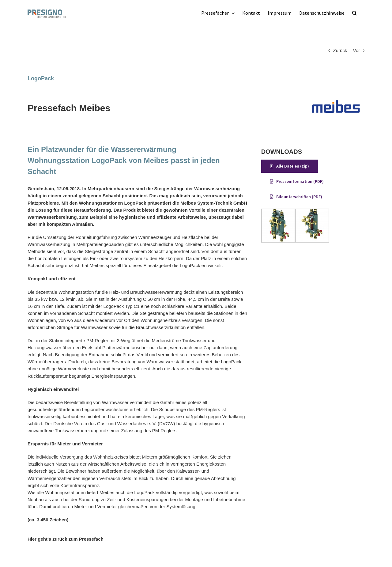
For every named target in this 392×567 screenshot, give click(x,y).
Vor (356, 50)
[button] (354, 13)
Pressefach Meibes (69, 108)
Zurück (340, 50)
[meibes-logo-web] (336, 94)
